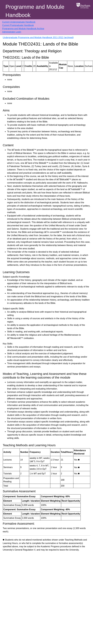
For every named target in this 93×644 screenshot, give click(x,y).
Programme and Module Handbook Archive (23, 29)
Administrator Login (12, 32)
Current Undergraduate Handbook (19, 22)
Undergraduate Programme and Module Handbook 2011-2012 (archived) (38, 37)
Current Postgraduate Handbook (18, 25)
